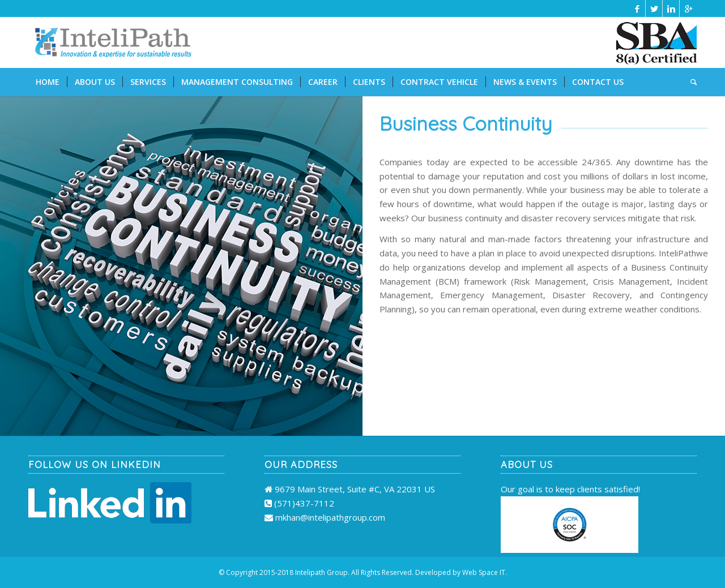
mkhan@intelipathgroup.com (330, 517)
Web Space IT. (485, 572)
